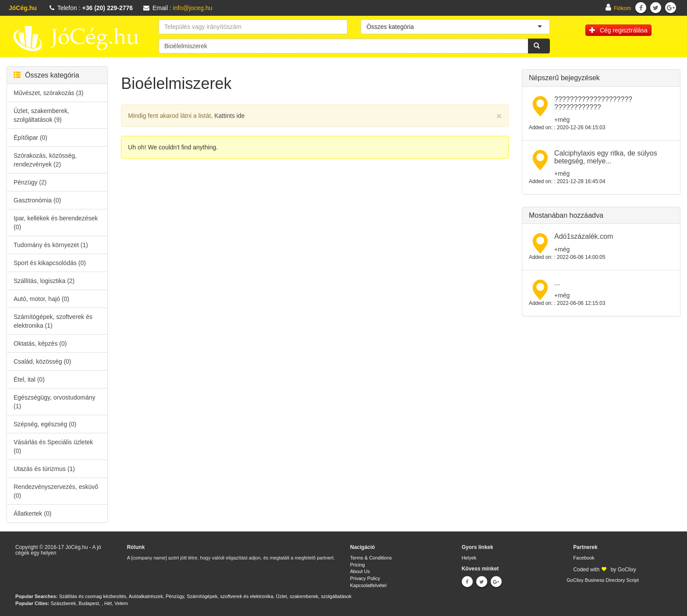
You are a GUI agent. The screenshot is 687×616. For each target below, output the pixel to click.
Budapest (89, 603)
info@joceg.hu (193, 8)
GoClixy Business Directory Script (602, 580)
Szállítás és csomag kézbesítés (93, 596)
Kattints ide (229, 116)
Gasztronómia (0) (37, 200)
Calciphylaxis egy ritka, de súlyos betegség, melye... (606, 157)
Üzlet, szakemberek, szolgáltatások (314, 596)
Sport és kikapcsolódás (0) (50, 263)
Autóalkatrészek (146, 596)
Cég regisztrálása (618, 30)
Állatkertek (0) (32, 513)
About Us (360, 571)
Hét (108, 603)
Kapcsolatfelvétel (368, 585)
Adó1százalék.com (584, 236)
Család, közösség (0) (42, 361)
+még (562, 120)
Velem (121, 603)
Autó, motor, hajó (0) (41, 299)
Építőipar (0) (30, 138)
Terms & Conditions (371, 558)
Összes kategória (46, 75)
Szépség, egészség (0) (45, 424)
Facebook (584, 558)
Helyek (469, 558)
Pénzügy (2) (30, 182)
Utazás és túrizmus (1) (44, 469)
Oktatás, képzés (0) (40, 343)
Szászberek (63, 603)
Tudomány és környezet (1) (51, 245)
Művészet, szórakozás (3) (49, 93)
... (557, 283)
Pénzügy (175, 596)
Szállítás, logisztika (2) (44, 281)
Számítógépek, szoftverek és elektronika (230, 596)
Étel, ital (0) (29, 379)
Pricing (358, 565)
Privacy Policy (365, 578)
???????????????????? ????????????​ (593, 103)
